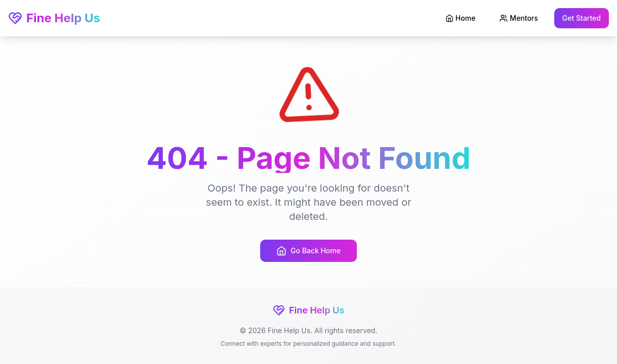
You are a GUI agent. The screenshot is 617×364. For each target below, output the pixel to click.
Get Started (582, 18)
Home (461, 18)
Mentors (519, 18)
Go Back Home (308, 251)
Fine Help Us (54, 18)
